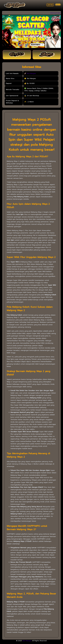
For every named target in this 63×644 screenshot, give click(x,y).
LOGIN (58, 5)
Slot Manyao (31, 73)
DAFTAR (50, 5)
